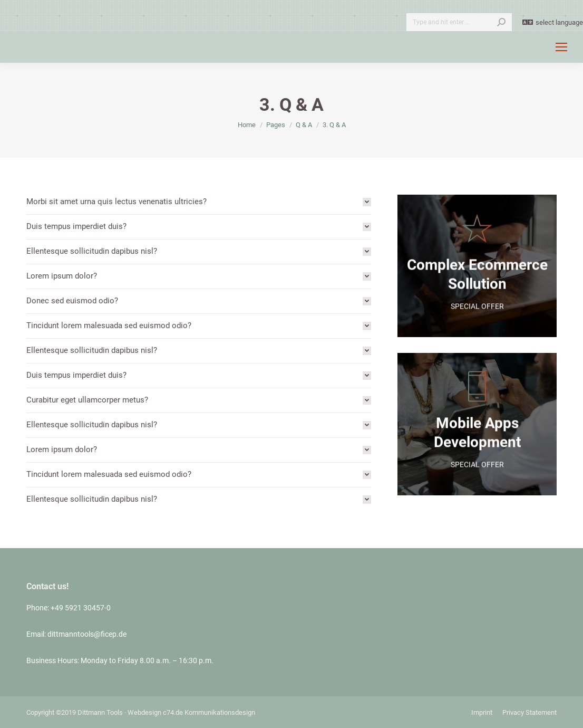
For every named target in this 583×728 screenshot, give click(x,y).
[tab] (199, 202)
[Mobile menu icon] (561, 47)
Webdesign (144, 712)
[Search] (459, 22)
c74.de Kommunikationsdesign (209, 712)
